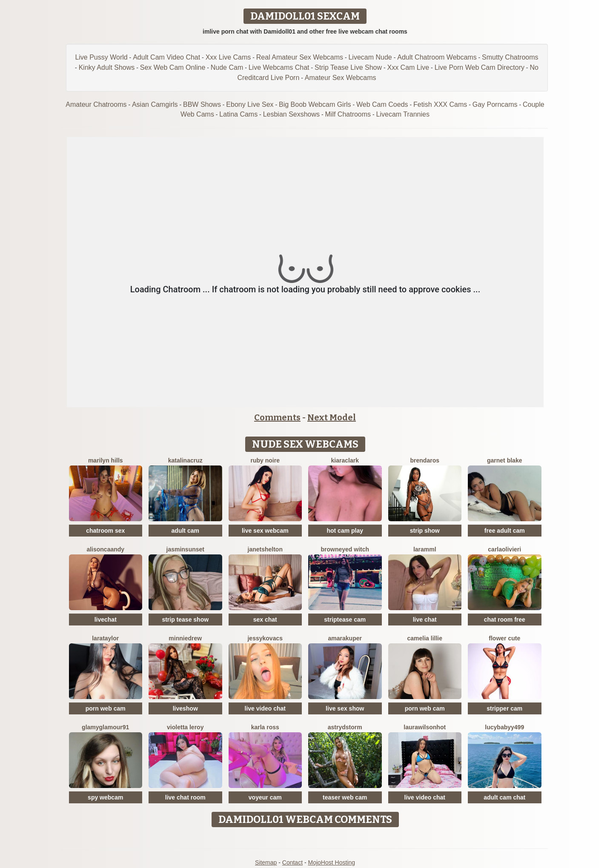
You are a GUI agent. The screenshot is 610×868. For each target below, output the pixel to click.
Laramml (425, 549)
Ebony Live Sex (250, 104)
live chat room (185, 797)
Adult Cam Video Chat (166, 57)
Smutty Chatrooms (510, 57)
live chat (425, 620)
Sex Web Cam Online (173, 67)
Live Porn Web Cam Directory (480, 67)
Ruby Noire (265, 460)
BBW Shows (202, 104)
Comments (277, 417)
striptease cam (345, 620)
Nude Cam (227, 67)
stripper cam (504, 708)
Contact (292, 862)
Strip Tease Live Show (348, 67)
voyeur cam (265, 797)
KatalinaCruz (185, 460)
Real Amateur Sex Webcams (300, 57)
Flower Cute (504, 638)
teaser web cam (345, 797)
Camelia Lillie (425, 638)
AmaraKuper (345, 638)
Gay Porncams (495, 104)
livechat (106, 620)
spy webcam (105, 797)
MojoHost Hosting (332, 862)
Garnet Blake (504, 460)
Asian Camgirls (155, 104)
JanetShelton (265, 549)
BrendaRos (425, 460)
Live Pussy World (101, 57)
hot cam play (345, 531)
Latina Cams (238, 114)
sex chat (265, 620)
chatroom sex (105, 531)
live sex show (345, 708)
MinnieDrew (185, 638)
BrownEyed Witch (345, 549)
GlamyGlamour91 (105, 727)
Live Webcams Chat (279, 67)
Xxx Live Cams (228, 57)
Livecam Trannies (403, 114)
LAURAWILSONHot (425, 727)
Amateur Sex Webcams (341, 78)
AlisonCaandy (105, 549)
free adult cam (505, 531)
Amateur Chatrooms (96, 104)
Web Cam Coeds (382, 104)
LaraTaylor (105, 638)
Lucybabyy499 (504, 727)
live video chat (265, 708)
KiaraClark (345, 460)
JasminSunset (185, 549)
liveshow (185, 708)
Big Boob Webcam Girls (315, 104)
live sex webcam (265, 531)
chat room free (505, 620)
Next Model (332, 417)
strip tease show (185, 620)
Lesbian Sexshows (291, 114)
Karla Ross (265, 727)
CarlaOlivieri (504, 549)
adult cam (185, 531)
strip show (425, 531)
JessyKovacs (265, 638)
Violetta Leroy (185, 727)
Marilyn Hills (106, 460)
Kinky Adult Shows (107, 67)
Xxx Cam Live (408, 67)
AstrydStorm (345, 727)
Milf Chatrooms (348, 114)
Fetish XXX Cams (440, 104)
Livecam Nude (370, 57)
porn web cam (106, 708)
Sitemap (266, 862)
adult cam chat (504, 797)
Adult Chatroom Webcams (437, 57)
